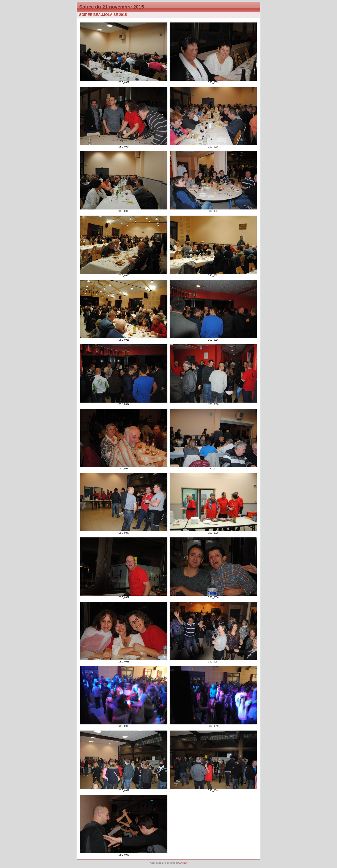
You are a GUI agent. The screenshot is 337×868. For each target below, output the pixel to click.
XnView (183, 863)
